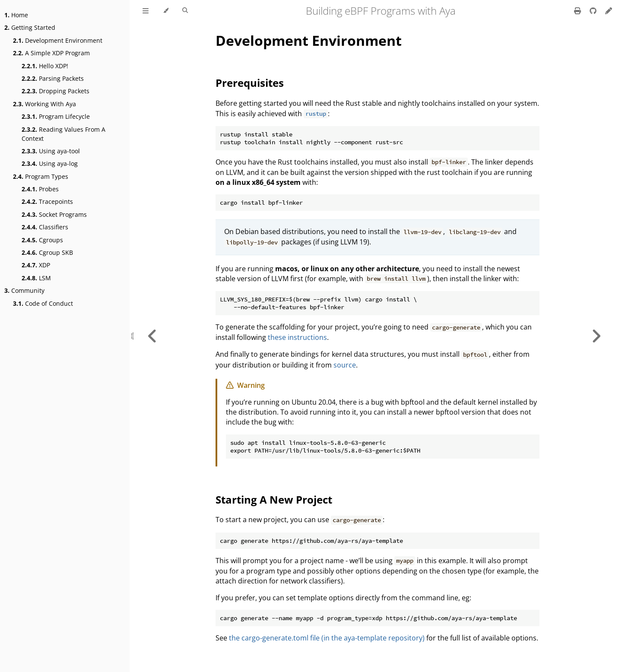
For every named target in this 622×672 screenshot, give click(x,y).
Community (24, 290)
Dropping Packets (56, 91)
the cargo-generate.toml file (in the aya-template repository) (327, 638)
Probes (40, 189)
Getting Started (30, 27)
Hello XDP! (45, 66)
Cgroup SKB (47, 252)
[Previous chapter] (152, 336)
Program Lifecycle (56, 116)
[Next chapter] (596, 336)
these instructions (297, 337)
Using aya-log (50, 163)
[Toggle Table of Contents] (146, 11)
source (345, 365)
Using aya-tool (51, 151)
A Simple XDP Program (51, 53)
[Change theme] (166, 11)
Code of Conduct (43, 303)
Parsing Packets (53, 78)
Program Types (41, 176)
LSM (36, 278)
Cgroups (42, 240)
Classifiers (45, 227)
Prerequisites (250, 83)
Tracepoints (47, 201)
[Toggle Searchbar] (185, 11)
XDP (36, 265)
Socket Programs (54, 214)
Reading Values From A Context (63, 134)
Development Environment (58, 40)
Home (16, 15)
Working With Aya (44, 104)
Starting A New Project (274, 499)
